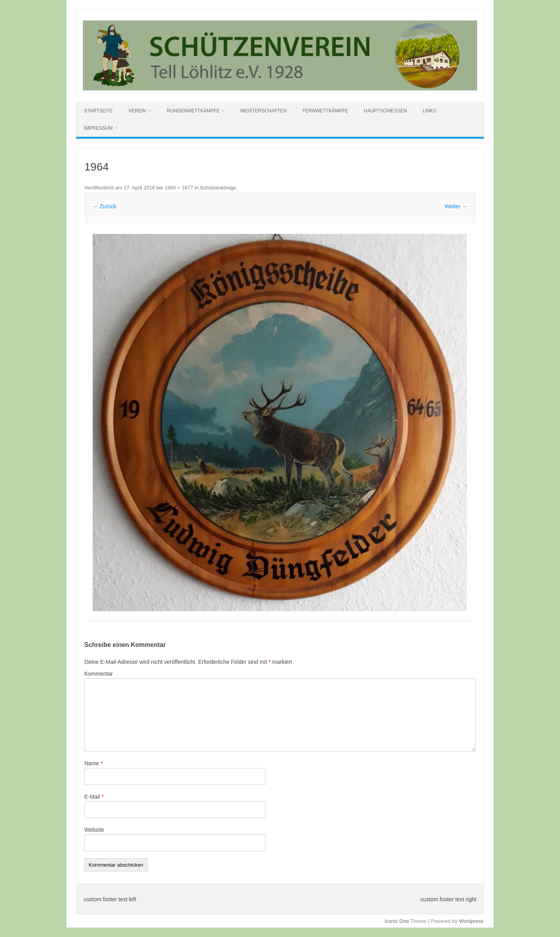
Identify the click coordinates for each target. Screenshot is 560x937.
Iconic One (397, 921)
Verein (137, 111)
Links (429, 111)
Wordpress (471, 921)
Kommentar (99, 674)
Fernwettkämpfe (325, 111)
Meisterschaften (264, 111)
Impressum (98, 128)
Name (94, 763)
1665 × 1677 (179, 188)
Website (94, 830)
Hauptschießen (385, 111)
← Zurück (105, 206)
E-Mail (94, 797)
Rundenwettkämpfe (193, 111)
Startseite (98, 111)
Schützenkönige (218, 188)
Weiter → (456, 206)
